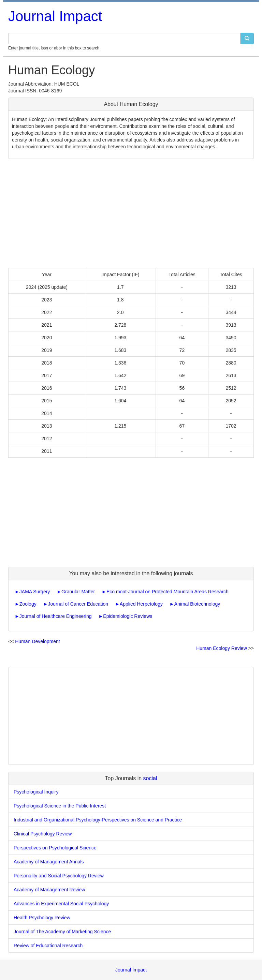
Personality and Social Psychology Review (59, 876)
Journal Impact (55, 16)
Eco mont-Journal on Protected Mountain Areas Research (168, 592)
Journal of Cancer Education (78, 604)
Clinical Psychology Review (43, 834)
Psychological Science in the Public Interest (60, 806)
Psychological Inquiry (36, 792)
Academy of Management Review (49, 890)
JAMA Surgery (35, 592)
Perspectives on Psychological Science (55, 848)
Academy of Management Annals (49, 862)
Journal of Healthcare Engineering (56, 616)
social (150, 778)
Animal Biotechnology (197, 604)
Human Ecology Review (222, 648)
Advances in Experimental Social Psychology (61, 904)
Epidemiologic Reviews (128, 616)
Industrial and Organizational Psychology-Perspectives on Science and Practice (98, 820)
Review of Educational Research (48, 946)
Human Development (38, 641)
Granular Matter (78, 592)
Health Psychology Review (42, 918)
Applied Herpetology (141, 604)
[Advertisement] (131, 213)
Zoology (28, 604)
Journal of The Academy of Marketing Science (62, 932)
